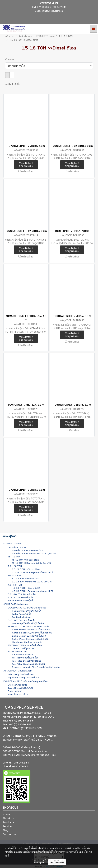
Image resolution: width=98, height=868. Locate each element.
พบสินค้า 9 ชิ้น (13, 84)
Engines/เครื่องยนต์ (18, 685)
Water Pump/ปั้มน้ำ (22, 614)
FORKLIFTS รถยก (12, 544)
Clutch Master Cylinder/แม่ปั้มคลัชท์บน (31, 630)
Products (8, 822)
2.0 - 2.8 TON (15, 566)
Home (6, 814)
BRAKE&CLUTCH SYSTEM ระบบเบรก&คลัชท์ (29, 627)
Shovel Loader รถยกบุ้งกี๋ (20, 600)
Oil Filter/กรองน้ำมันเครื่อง (25, 658)
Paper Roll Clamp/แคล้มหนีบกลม (24, 678)
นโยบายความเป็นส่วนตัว (66, 852)
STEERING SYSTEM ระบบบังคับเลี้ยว (25, 645)
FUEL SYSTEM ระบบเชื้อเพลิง (22, 620)
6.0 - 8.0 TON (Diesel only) (22, 594)
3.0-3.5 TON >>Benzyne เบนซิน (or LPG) (32, 582)
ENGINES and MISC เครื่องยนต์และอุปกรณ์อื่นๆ (26, 681)
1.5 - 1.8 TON (14, 557)
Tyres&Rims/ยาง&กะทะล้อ (21, 688)
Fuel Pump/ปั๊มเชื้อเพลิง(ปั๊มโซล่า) (28, 623)
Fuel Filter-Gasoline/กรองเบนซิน (28, 664)
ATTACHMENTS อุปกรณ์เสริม (18, 671)
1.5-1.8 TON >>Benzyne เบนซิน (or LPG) (32, 563)
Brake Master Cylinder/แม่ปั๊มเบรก (29, 636)
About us (8, 818)
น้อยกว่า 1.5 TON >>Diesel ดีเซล (28, 550)
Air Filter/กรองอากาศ (23, 655)
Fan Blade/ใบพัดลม (22, 617)
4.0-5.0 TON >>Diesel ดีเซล (26, 588)
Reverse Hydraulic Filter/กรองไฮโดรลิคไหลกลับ (36, 667)
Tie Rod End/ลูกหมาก (23, 648)
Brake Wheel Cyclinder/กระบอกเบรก (30, 639)
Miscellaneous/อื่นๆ (18, 694)
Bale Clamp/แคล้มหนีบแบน (21, 674)
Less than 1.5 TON (17, 547)
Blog (5, 830)
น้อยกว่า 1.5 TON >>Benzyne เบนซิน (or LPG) (34, 554)
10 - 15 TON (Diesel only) (21, 597)
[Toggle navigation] (94, 29)
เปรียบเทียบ (27, 172)
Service (7, 826)
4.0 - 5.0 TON (15, 585)
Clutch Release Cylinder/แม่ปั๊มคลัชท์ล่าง (32, 633)
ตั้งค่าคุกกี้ (39, 862)
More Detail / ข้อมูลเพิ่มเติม (26, 165)
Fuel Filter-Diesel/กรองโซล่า (26, 661)
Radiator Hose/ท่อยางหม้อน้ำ (27, 611)
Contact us (9, 834)
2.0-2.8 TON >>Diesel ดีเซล (26, 569)
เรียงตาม (11, 59)
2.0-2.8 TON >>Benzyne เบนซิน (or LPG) (32, 572)
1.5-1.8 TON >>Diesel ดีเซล (25, 560)
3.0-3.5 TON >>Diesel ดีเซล (26, 579)
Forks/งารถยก (15, 691)
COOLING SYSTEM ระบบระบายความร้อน (27, 608)
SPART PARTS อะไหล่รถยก (16, 604)
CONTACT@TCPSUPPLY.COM (26, 728)
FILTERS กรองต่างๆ (17, 652)
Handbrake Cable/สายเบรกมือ (27, 642)
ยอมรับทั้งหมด (57, 862)
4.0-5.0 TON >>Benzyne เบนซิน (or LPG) (32, 591)
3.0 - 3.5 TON (15, 575)
